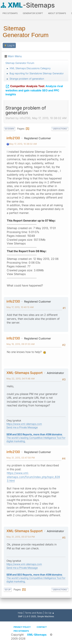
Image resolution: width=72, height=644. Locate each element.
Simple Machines (46, 616)
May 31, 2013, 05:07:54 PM (21, 537)
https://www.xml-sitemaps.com (24, 424)
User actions (60, 129)
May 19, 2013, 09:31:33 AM (21, 344)
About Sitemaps (57, 13)
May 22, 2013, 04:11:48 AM (21, 379)
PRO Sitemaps (10, 13)
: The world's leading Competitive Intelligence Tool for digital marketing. (36, 438)
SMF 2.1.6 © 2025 (27, 616)
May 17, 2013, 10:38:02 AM (23, 144)
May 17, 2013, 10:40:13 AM (20, 307)
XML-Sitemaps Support (25, 373)
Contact (42, 627)
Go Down (9, 129)
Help (20, 613)
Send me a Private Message (22, 427)
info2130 (13, 138)
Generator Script (33, 13)
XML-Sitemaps (37, 635)
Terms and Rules (34, 613)
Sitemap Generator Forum (26, 32)
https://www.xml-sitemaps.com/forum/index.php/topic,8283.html (33, 477)
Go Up (8, 590)
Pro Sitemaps (21, 631)
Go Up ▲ (49, 613)
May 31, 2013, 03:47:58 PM (21, 458)
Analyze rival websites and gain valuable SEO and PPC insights (34, 90)
